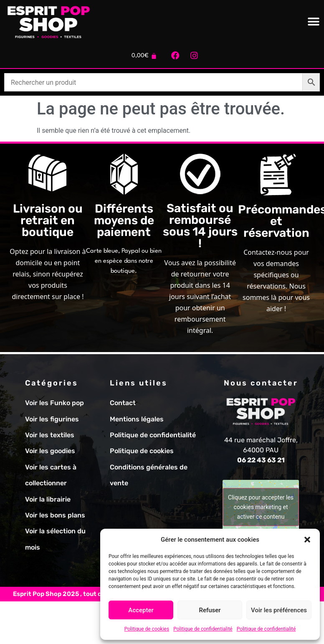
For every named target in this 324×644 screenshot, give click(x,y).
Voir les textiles (50, 435)
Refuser (210, 610)
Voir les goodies (50, 451)
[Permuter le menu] (314, 22)
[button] (307, 540)
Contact (123, 403)
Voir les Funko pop (54, 403)
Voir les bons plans (55, 515)
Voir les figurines (52, 419)
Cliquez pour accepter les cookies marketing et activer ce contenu (261, 507)
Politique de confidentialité (203, 629)
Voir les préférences (279, 610)
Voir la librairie (48, 499)
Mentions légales (137, 419)
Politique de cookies (147, 629)
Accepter (141, 610)
